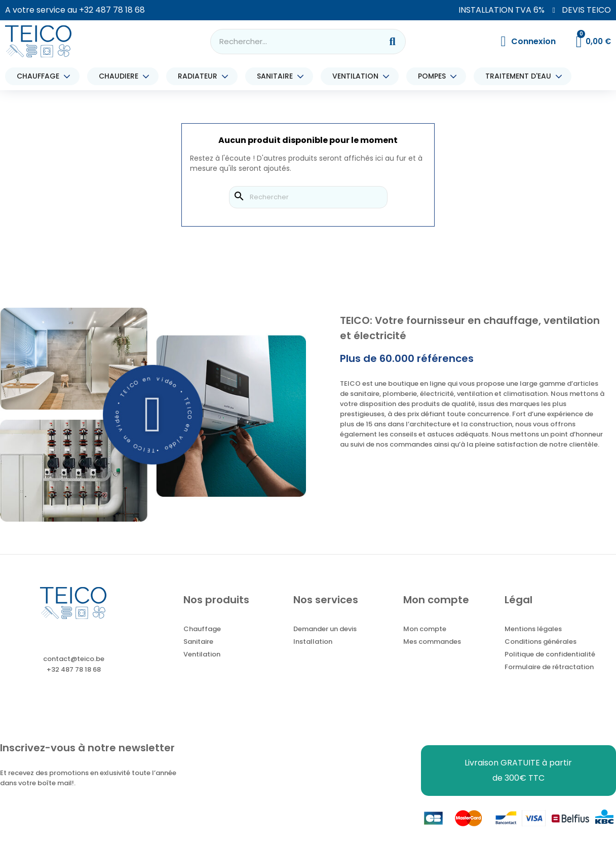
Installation (313, 642)
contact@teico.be (74, 659)
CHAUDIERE (121, 76)
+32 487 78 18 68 (112, 10)
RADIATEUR (200, 76)
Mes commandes (432, 642)
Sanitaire (198, 642)
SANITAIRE (277, 76)
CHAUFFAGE (41, 76)
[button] (153, 415)
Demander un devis (325, 629)
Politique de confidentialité (550, 654)
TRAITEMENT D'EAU (521, 76)
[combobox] (290, 42)
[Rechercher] (308, 197)
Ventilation (202, 654)
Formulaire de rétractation (549, 667)
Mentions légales (533, 629)
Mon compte (425, 629)
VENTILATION (358, 76)
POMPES (434, 76)
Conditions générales (541, 642)
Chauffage (202, 629)
